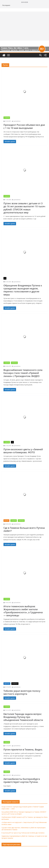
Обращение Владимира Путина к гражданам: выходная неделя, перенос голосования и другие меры (23, 290)
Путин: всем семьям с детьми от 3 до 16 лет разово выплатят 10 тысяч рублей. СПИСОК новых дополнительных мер (24, 208)
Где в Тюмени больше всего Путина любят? (24, 529)
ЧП (5, 278)
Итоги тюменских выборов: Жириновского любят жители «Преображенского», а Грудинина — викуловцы (23, 611)
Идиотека (7, 684)
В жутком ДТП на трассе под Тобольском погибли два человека (23, 833)
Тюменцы (14, 363)
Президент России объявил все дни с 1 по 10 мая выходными (24, 126)
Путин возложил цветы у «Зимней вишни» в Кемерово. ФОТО (23, 451)
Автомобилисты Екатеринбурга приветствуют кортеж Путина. (22, 780)
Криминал (15, 684)
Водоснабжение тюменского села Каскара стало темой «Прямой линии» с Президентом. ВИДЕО (23, 373)
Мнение (6, 521)
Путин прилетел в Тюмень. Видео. (23, 749)
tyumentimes (17, 121)
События (7, 118)
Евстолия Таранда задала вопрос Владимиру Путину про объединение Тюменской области (23, 717)
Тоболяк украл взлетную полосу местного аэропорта (22, 692)
